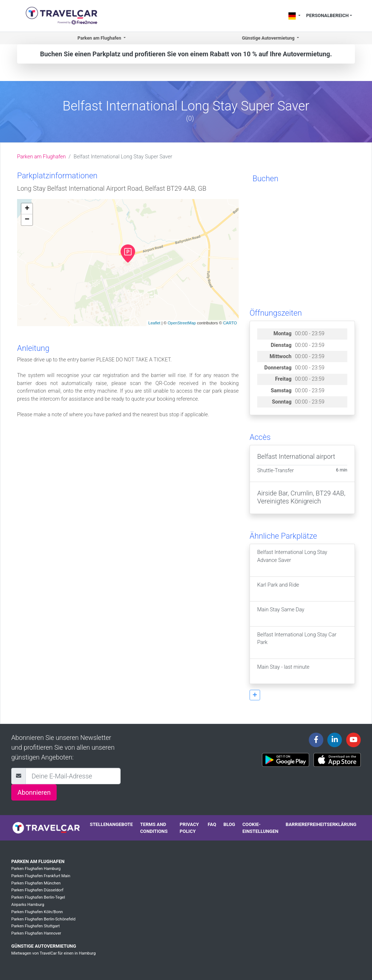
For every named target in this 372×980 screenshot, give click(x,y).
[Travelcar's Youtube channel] (353, 740)
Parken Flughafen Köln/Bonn (37, 912)
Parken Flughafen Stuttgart (35, 926)
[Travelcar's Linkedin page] (335, 740)
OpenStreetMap (182, 323)
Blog (229, 824)
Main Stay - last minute (283, 671)
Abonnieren (34, 792)
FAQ (212, 824)
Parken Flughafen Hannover (36, 933)
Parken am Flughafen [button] (100, 38)
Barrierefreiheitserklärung (321, 824)
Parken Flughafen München (36, 883)
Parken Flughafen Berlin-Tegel (38, 897)
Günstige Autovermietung (44, 946)
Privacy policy (189, 828)
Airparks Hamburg (28, 905)
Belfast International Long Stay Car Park (297, 643)
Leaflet (154, 323)
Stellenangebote (111, 824)
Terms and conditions (154, 828)
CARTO (230, 323)
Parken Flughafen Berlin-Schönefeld (43, 919)
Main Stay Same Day (281, 614)
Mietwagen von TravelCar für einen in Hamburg (53, 953)
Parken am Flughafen (41, 157)
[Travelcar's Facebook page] (316, 740)
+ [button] (27, 209)
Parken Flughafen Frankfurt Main (41, 876)
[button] (255, 695)
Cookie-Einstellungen (260, 828)
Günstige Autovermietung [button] (269, 38)
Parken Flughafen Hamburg (36, 869)
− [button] (27, 220)
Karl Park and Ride (278, 589)
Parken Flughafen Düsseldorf (37, 890)
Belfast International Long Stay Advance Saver (292, 560)
